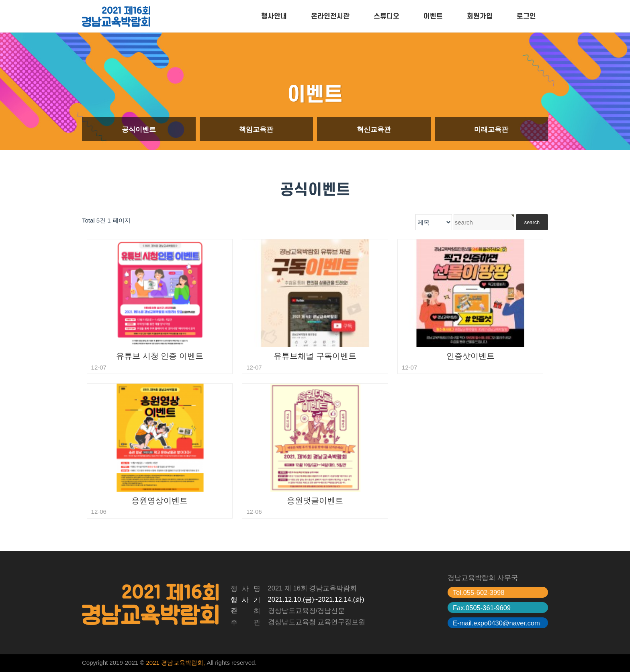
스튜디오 (387, 16)
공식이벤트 (139, 129)
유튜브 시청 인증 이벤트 (160, 356)
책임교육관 (256, 129)
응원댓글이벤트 (315, 500)
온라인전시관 (330, 16)
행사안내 (274, 16)
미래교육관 (491, 129)
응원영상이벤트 (160, 500)
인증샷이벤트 (470, 356)
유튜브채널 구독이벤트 (315, 356)
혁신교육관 (374, 129)
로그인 (526, 16)
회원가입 (480, 16)
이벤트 (433, 16)
